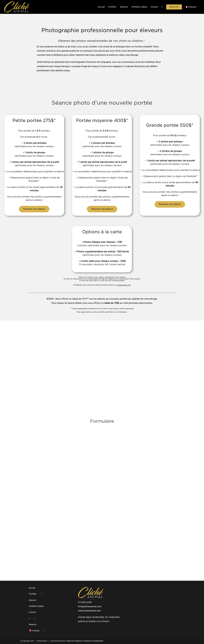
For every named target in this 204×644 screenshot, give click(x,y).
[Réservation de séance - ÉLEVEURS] (102, 497)
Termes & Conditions (74, 641)
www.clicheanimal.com (89, 611)
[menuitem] (191, 7)
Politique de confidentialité (93, 641)
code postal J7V (124, 285)
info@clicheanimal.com (90, 606)
